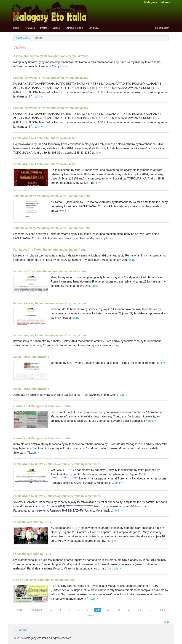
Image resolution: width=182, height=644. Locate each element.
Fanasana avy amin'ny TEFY (32, 522)
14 (140, 610)
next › (162, 610)
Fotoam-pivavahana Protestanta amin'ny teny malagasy (51, 78)
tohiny (64, 66)
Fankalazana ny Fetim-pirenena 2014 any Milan (45, 138)
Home (16, 28)
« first (20, 610)
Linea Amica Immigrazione (31, 357)
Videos (56, 28)
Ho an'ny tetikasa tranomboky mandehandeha (44, 580)
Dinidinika (93, 28)
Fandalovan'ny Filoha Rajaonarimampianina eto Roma (50, 250)
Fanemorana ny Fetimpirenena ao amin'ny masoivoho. (50, 303)
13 (129, 610)
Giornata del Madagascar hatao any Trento (42, 406)
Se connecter (162, 28)
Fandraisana (23, 38)
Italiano (165, 2)
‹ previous (36, 610)
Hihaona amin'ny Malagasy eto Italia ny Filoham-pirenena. (52, 196)
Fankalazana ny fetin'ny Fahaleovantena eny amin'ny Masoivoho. (57, 464)
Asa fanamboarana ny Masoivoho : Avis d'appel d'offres (51, 56)
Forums (22, 630)
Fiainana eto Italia (74, 28)
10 (98, 610)
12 (119, 610)
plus (166, 622)
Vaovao (39, 38)
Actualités (30, 28)
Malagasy (151, 2)
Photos (44, 28)
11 (108, 610)
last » (91, 615)
